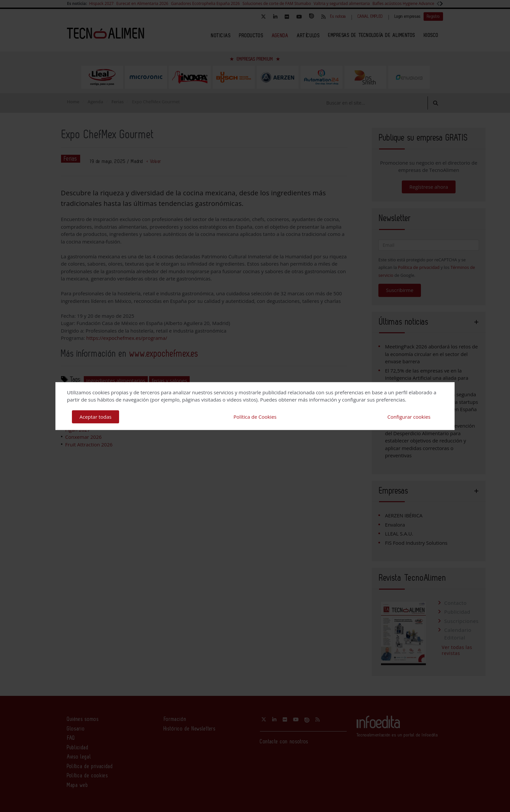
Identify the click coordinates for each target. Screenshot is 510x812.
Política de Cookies (255, 417)
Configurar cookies (409, 417)
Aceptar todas (96, 417)
